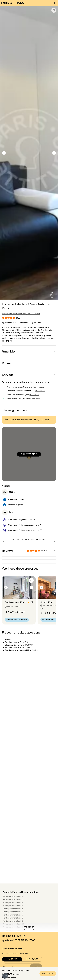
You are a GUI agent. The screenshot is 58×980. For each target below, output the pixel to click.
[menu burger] (55, 3)
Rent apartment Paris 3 (13, 903)
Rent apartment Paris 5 (13, 909)
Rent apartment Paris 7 (13, 915)
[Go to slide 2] (19, 594)
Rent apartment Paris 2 (13, 899)
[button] (5, 976)
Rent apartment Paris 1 (13, 896)
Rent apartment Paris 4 (13, 906)
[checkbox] (54, 10)
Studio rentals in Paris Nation (18, 648)
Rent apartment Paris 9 (13, 921)
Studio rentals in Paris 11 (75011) (19, 645)
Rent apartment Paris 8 (13, 918)
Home (8, 639)
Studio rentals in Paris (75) (17, 642)
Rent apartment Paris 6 (13, 912)
